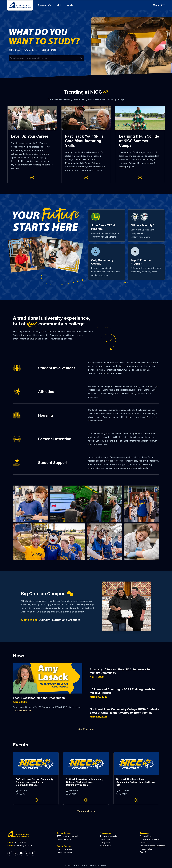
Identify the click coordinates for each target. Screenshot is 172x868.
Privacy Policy (146, 849)
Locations (144, 843)
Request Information (109, 836)
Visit (59, 5)
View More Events (86, 811)
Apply (70, 5)
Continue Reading (24, 711)
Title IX (143, 852)
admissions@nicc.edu (23, 845)
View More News (86, 729)
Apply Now (105, 843)
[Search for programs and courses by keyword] (46, 58)
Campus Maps (146, 836)
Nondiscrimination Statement (152, 846)
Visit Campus (106, 839)
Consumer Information (150, 839)
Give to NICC (106, 846)
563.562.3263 (20, 842)
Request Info (44, 5)
